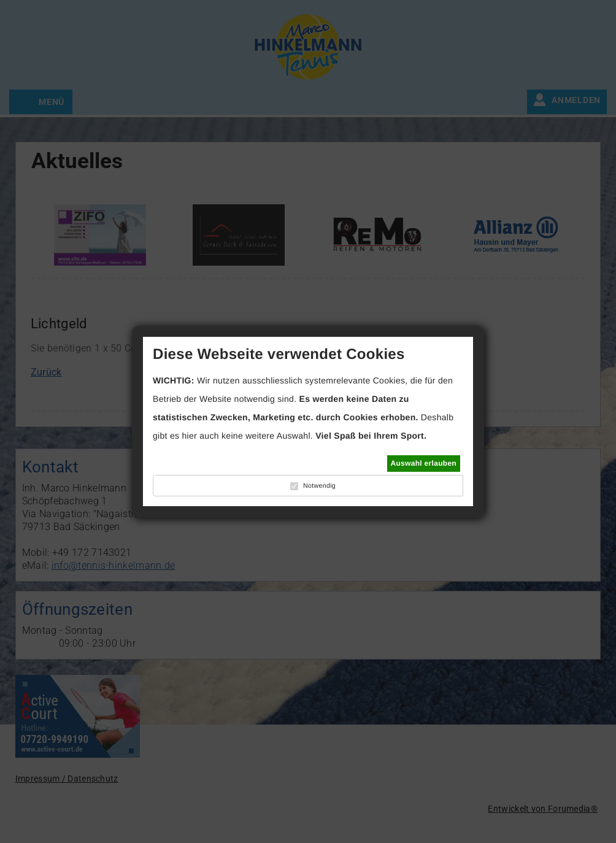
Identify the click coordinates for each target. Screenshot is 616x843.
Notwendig (319, 486)
